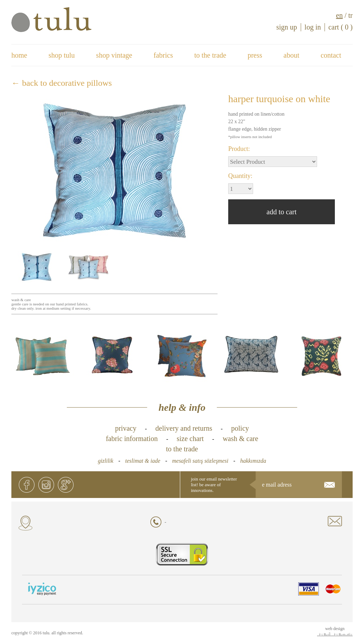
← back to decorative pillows (62, 83)
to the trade (210, 55)
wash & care (240, 439)
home (19, 55)
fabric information (132, 439)
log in (313, 27)
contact (331, 55)
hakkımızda (253, 461)
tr (350, 15)
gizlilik (106, 461)
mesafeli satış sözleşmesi (200, 461)
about (291, 55)
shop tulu (61, 55)
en (339, 15)
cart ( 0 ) (341, 27)
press (255, 55)
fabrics (163, 55)
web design (335, 629)
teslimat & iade (143, 461)
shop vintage (114, 55)
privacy (126, 428)
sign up (287, 27)
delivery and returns (184, 428)
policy (240, 428)
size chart (190, 439)
